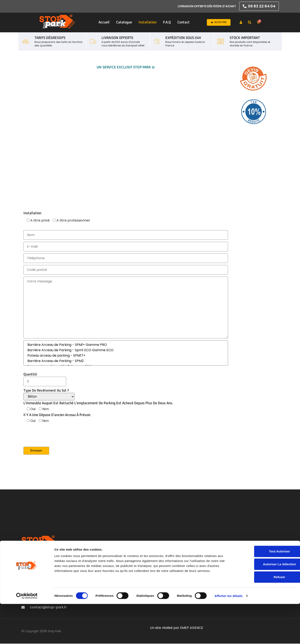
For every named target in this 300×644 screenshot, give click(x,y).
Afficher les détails (229, 636)
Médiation (234, 562)
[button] (250, 23)
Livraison (233, 568)
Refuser (265, 617)
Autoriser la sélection (265, 604)
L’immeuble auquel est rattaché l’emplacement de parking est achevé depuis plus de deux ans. (98, 403)
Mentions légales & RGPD (247, 551)
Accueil (104, 22)
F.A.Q (167, 22)
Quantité (45, 378)
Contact (184, 22)
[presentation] (55, 439)
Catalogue (124, 22)
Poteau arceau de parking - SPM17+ (126, 356)
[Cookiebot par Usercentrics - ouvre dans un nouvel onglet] (27, 636)
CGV (230, 556)
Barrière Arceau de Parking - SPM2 (126, 361)
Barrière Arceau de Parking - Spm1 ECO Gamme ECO (126, 350)
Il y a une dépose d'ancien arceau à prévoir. (57, 415)
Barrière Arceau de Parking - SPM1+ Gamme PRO (126, 345)
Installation (148, 22)
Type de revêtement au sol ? (49, 395)
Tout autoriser (265, 591)
